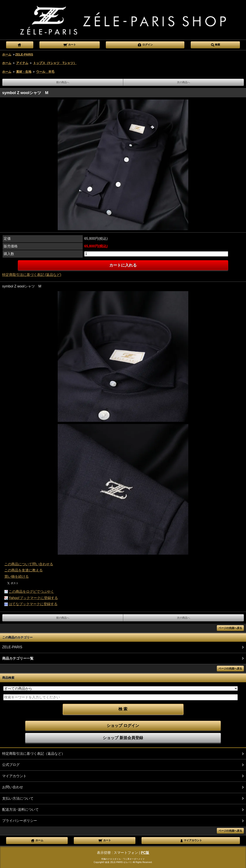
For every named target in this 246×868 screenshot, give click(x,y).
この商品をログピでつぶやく (31, 592)
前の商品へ (63, 82)
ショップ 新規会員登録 (123, 738)
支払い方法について (18, 798)
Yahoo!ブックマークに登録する (33, 598)
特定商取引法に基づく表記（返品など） (34, 754)
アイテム (22, 63)
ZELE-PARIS (24, 54)
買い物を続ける (17, 577)
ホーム (7, 54)
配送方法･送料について (20, 810)
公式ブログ (11, 765)
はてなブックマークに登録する (33, 604)
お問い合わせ (13, 787)
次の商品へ (184, 82)
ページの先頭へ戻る (230, 628)
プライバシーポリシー (20, 821)
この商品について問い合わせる (29, 564)
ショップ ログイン (123, 726)
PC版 (145, 853)
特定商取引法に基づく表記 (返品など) (32, 275)
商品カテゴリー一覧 (18, 658)
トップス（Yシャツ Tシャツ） (55, 63)
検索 (215, 44)
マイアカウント (14, 776)
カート (70, 44)
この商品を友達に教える (24, 570)
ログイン (145, 44)
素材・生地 (24, 72)
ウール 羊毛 (45, 72)
